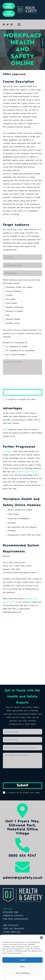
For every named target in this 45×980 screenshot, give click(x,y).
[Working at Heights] (4, 311)
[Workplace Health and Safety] (4, 287)
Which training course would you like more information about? (22, 282)
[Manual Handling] (4, 291)
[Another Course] (4, 323)
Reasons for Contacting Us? (15, 343)
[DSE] (4, 315)
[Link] (22, 895)
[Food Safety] (4, 303)
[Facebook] (4, 24)
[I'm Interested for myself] (4, 347)
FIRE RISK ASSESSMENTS (16, 919)
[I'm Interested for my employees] (4, 350)
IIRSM (5, 430)
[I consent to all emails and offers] (4, 399)
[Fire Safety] (4, 299)
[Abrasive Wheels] (4, 319)
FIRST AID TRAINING (14, 929)
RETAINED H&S (11, 912)
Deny (22, 967)
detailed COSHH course (26, 472)
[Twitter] (8, 24)
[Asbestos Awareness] (4, 307)
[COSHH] (4, 295)
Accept (22, 960)
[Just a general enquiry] (4, 354)
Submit (23, 392)
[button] (41, 938)
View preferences (23, 973)
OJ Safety (7, 452)
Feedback (43, 42)
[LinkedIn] (12, 24)
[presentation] (21, 382)
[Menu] (19, 24)
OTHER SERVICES (12, 932)
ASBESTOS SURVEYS (13, 916)
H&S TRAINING (11, 925)
